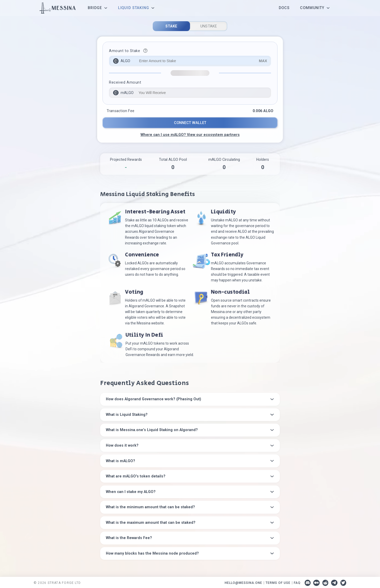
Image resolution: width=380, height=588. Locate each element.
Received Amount (125, 82)
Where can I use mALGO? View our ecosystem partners (190, 135)
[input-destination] (190, 93)
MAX (263, 61)
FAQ (297, 581)
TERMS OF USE (278, 581)
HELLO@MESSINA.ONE (243, 581)
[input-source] (190, 61)
